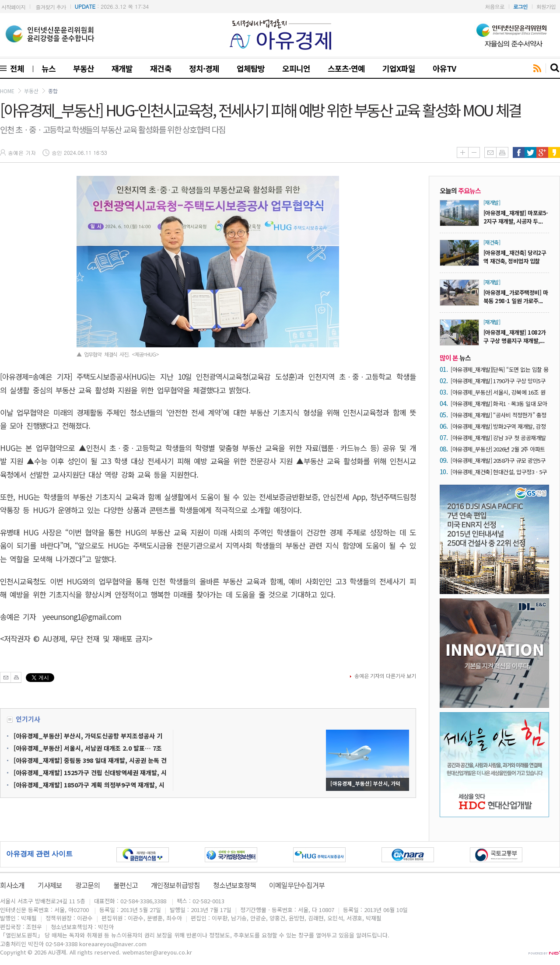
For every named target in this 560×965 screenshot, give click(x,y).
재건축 (161, 68)
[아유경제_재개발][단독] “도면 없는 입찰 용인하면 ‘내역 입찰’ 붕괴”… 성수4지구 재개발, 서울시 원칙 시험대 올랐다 (499, 369)
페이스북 (519, 152)
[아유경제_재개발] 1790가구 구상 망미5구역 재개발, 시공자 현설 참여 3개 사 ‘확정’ (498, 381)
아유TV (444, 68)
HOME (7, 91)
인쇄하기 (502, 152)
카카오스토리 (554, 152)
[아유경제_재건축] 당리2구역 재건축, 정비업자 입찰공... (515, 261)
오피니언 (296, 68)
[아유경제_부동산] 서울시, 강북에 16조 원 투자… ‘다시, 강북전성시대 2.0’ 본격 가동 (498, 392)
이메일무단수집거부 (297, 885)
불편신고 (126, 885)
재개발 (122, 68)
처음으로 (495, 6)
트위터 (530, 152)
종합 (53, 91)
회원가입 (546, 6)
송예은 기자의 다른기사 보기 (385, 676)
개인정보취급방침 (175, 885)
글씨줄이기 (474, 152)
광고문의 (87, 885)
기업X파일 (399, 68)
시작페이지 (13, 7)
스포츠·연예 (346, 68)
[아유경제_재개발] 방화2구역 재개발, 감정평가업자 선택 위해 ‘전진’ (498, 426)
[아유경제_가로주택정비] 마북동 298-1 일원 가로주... (516, 297)
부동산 (84, 68)
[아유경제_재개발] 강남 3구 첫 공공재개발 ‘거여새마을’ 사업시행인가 (498, 438)
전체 (15, 68)
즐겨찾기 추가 (51, 7)
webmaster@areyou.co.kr (157, 952)
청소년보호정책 (234, 885)
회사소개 (12, 885)
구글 (542, 152)
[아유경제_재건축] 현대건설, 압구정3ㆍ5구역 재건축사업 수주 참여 (499, 472)
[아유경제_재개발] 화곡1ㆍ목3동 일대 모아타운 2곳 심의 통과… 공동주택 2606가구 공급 (499, 404)
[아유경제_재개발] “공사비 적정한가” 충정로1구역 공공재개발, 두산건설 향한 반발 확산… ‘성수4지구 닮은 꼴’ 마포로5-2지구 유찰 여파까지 (499, 415)
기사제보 (50, 885)
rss (537, 69)
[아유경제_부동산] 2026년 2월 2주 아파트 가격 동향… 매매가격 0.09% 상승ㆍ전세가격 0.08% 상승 (499, 449)
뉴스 (49, 68)
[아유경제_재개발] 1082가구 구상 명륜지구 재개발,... (515, 336)
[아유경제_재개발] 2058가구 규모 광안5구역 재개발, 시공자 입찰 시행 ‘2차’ (498, 460)
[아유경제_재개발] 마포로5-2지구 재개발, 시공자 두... (516, 217)
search (555, 68)
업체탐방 (251, 68)
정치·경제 (204, 68)
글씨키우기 (462, 152)
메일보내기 (490, 152)
